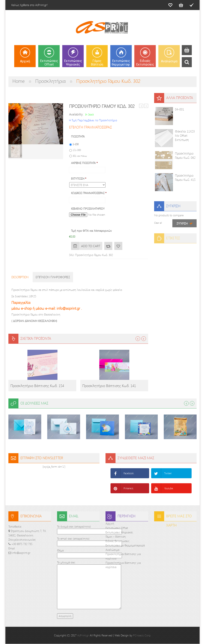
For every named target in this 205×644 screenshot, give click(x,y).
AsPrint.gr (83, 635)
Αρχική (110, 523)
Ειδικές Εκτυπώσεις (117, 541)
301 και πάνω (80, 156)
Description (20, 277)
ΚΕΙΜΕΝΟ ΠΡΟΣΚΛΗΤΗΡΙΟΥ (88, 209)
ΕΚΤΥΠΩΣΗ (79, 179)
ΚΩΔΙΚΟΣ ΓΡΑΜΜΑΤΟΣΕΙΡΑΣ (89, 193)
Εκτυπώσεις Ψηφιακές (119, 532)
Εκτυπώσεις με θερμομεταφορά (125, 545)
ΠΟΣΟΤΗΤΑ (78, 136)
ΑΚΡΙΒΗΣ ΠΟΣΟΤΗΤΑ (84, 163)
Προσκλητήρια (50, 81)
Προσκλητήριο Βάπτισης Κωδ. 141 (109, 386)
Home (19, 81)
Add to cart (91, 246)
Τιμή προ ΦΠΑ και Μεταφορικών (91, 231)
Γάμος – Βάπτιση (116, 537)
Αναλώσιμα (112, 550)
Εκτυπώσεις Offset (117, 528)
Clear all (158, 223)
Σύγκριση (108, 246)
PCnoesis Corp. (142, 635)
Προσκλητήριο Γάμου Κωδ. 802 (141, 106)
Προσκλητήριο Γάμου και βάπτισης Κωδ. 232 (146, 106)
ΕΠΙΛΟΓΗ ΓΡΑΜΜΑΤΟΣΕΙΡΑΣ (90, 127)
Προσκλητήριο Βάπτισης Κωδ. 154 (37, 386)
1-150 (76, 144)
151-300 (77, 150)
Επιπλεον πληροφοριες (53, 277)
